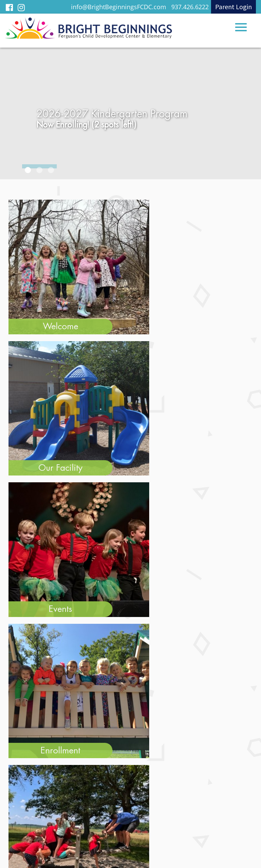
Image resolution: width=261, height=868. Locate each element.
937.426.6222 (190, 7)
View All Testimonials (131, 401)
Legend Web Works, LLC (151, 855)
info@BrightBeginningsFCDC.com (119, 7)
